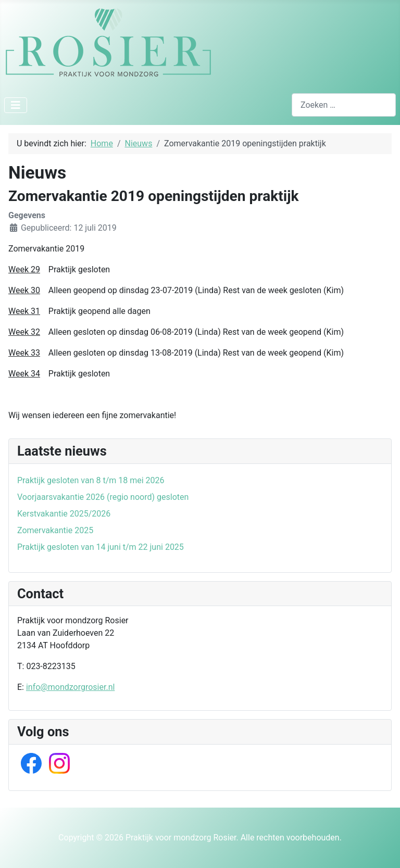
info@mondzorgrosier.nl (70, 687)
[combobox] (344, 105)
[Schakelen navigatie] (16, 105)
